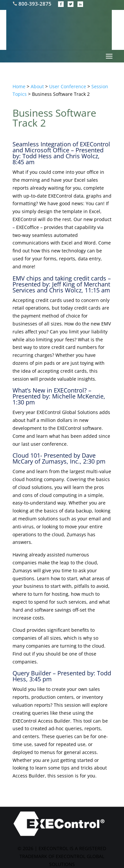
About (37, 86)
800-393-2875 (33, 4)
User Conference (68, 86)
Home (19, 86)
